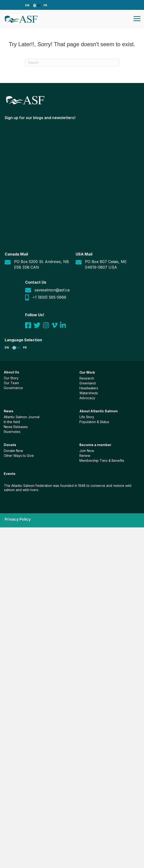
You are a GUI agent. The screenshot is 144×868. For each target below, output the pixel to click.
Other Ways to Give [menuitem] (19, 455)
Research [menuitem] (87, 378)
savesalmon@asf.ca (52, 290)
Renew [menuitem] (85, 455)
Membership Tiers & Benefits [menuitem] (102, 460)
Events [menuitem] (10, 474)
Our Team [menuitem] (11, 383)
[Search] (72, 63)
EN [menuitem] (27, 5)
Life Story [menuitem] (87, 417)
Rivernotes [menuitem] (12, 432)
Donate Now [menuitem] (13, 451)
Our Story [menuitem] (11, 378)
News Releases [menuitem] (16, 427)
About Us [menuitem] (12, 372)
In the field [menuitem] (12, 422)
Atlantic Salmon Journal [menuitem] (22, 417)
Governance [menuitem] (13, 388)
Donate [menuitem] (10, 445)
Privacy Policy (18, 519)
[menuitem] (31, 5)
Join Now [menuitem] (87, 451)
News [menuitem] (9, 411)
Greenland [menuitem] (88, 383)
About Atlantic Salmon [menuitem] (99, 411)
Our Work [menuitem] (87, 372)
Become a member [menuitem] (95, 445)
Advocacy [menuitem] (87, 398)
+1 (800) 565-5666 (49, 297)
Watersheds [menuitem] (89, 393)
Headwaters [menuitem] (89, 388)
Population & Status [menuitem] (94, 422)
